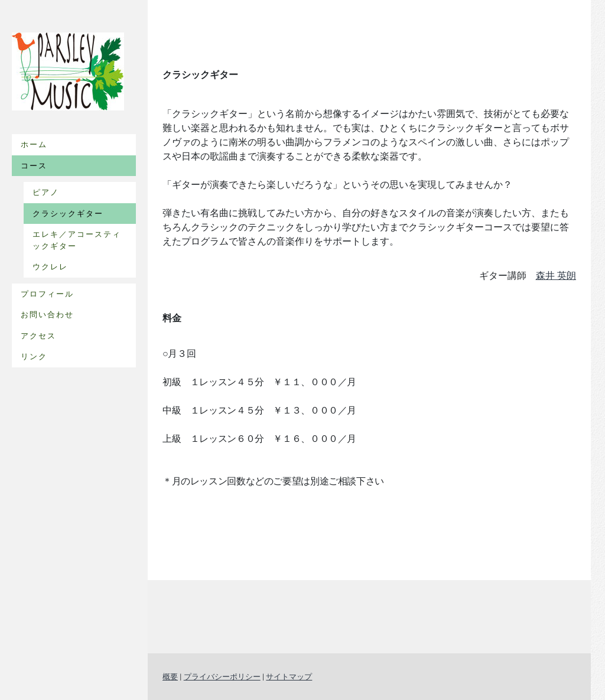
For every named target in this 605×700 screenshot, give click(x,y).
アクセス (38, 336)
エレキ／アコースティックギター (77, 240)
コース (34, 166)
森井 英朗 (556, 276)
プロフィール (47, 294)
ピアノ (46, 192)
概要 (170, 677)
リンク (34, 356)
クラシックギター (68, 214)
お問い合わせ (47, 315)
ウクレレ (50, 267)
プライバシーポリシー (222, 677)
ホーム (34, 144)
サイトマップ (289, 677)
